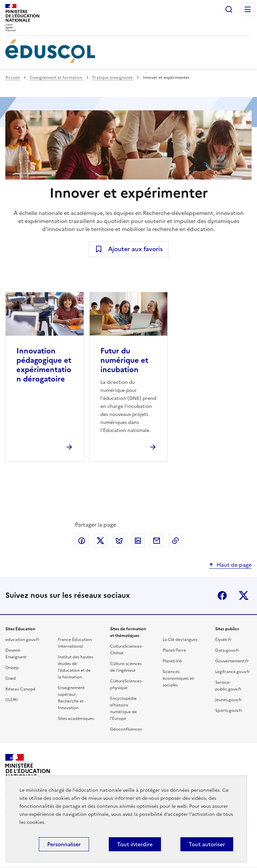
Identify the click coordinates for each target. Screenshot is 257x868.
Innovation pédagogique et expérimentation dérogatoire (44, 365)
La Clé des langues (180, 640)
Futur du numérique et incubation (124, 360)
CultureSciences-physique (126, 684)
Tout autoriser (207, 844)
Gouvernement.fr (232, 661)
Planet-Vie (172, 661)
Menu (248, 9)
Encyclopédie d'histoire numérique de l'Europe (123, 709)
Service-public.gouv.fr (228, 686)
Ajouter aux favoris (135, 249)
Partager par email (157, 541)
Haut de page (234, 565)
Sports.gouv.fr (229, 711)
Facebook (222, 595)
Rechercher (229, 9)
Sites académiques (76, 719)
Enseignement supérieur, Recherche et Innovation (71, 698)
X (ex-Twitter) (244, 595)
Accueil (13, 78)
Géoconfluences (126, 729)
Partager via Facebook (82, 541)
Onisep (12, 668)
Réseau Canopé (20, 689)
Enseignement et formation (57, 78)
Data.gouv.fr (227, 650)
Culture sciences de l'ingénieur (126, 667)
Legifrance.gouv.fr (233, 672)
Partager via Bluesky (119, 541)
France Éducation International (75, 643)
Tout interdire (135, 844)
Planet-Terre (174, 650)
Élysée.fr (223, 640)
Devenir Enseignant (16, 654)
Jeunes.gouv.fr (229, 700)
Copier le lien (175, 541)
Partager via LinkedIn (138, 541)
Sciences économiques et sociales (178, 678)
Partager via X (100, 541)
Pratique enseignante (113, 78)
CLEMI (12, 700)
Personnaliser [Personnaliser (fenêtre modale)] (64, 844)
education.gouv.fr (22, 640)
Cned (11, 678)
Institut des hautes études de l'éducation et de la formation (75, 667)
